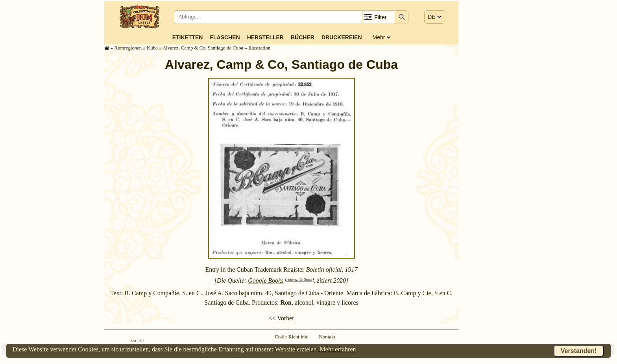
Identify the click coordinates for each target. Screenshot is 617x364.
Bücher (303, 37)
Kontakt (327, 337)
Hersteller (265, 37)
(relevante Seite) (299, 279)
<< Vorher (281, 318)
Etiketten (188, 37)
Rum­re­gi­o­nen (128, 48)
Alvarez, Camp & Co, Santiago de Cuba (203, 48)
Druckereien (342, 37)
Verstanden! (579, 351)
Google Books (266, 280)
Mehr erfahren (338, 349)
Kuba (152, 48)
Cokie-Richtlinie (291, 337)
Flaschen (225, 37)
